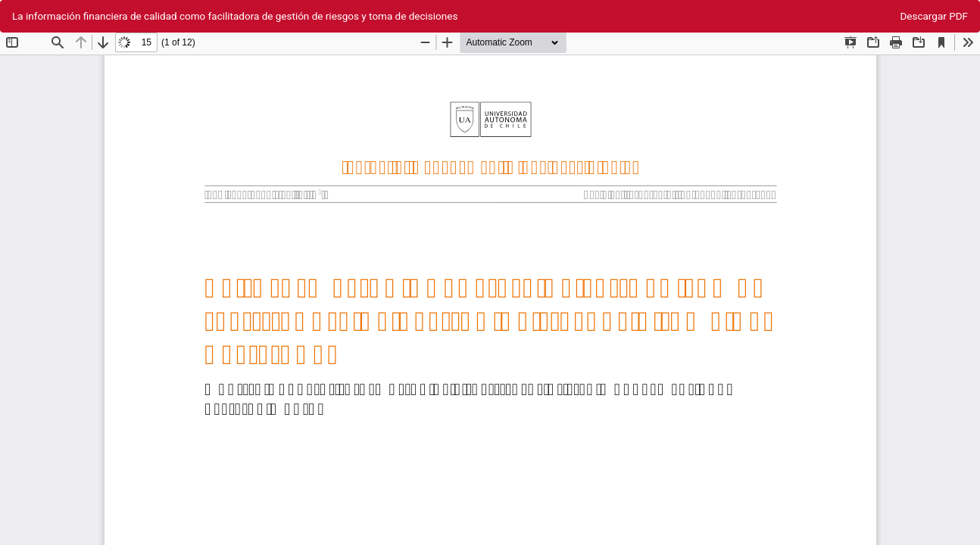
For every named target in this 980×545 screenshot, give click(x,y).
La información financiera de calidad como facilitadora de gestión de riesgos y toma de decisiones (235, 16)
